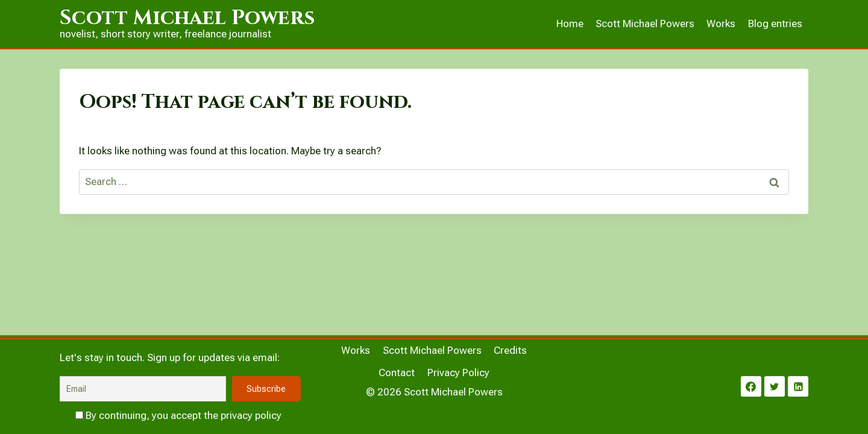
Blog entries (775, 24)
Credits (510, 350)
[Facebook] (751, 386)
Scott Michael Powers (645, 24)
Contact (397, 373)
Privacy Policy (458, 373)
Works (721, 24)
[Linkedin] (798, 386)
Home (570, 24)
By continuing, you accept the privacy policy (178, 415)
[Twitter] (775, 386)
